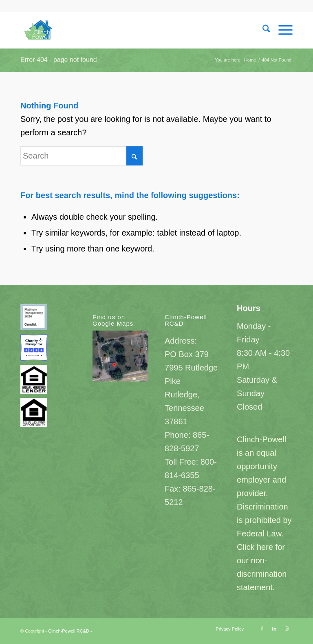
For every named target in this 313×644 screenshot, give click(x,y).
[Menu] (281, 30)
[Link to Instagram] (287, 629)
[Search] (262, 30)
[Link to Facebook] (262, 629)
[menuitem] (262, 30)
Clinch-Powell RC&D (69, 631)
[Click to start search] (134, 156)
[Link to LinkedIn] (274, 629)
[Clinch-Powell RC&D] (39, 30)
